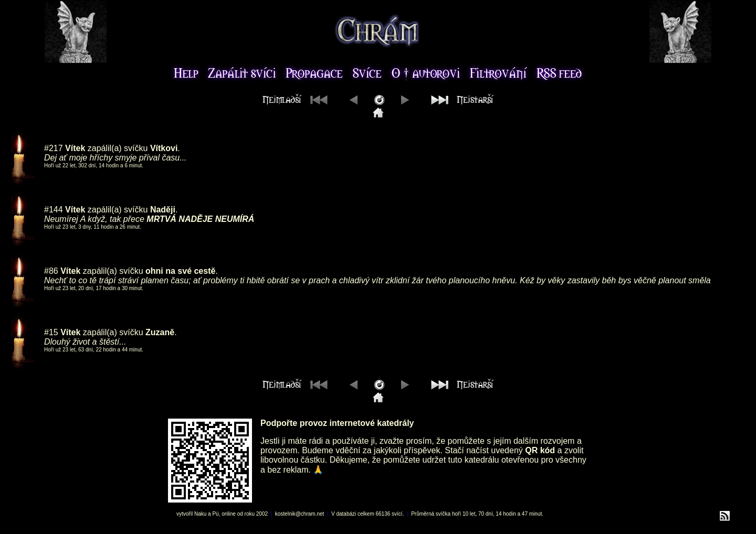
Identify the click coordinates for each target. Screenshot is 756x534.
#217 (54, 148)
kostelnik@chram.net (300, 514)
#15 (51, 332)
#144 (54, 210)
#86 (51, 271)
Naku (200, 514)
